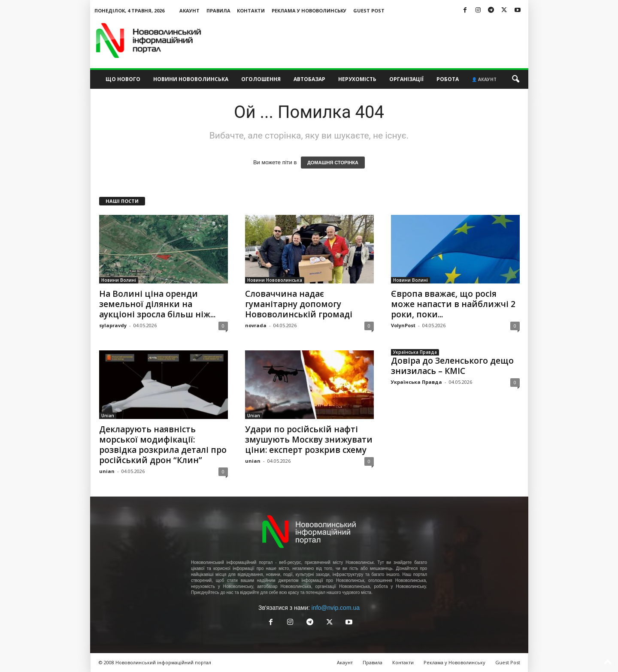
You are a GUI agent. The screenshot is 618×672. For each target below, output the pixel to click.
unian (107, 471)
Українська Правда (415, 352)
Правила (218, 11)
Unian (108, 416)
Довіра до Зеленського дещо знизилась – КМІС (452, 366)
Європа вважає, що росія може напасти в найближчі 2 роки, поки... (453, 304)
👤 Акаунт (484, 79)
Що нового (123, 79)
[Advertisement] (372, 40)
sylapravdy (113, 325)
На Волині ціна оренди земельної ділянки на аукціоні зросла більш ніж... (157, 304)
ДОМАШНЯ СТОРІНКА (333, 163)
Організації (406, 79)
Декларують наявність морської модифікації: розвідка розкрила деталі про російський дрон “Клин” (163, 445)
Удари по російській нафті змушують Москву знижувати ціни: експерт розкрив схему (309, 440)
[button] (515, 79)
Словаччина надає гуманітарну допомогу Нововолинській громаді (299, 304)
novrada (256, 325)
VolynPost (403, 325)
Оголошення (261, 79)
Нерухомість (357, 79)
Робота (448, 79)
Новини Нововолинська (191, 79)
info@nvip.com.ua (336, 608)
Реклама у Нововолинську (309, 11)
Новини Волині (119, 280)
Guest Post (369, 11)
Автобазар (309, 79)
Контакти (251, 11)
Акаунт (189, 11)
